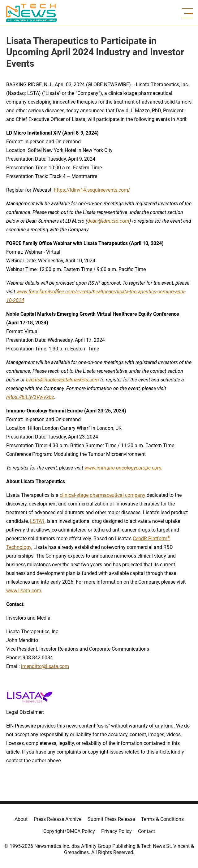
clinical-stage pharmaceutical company (103, 495)
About (21, 819)
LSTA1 (37, 521)
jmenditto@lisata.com (45, 666)
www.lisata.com (24, 591)
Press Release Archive (58, 819)
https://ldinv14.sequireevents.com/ (92, 190)
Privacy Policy (116, 831)
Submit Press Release (111, 819)
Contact (146, 831)
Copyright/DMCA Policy (69, 831)
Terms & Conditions (162, 819)
